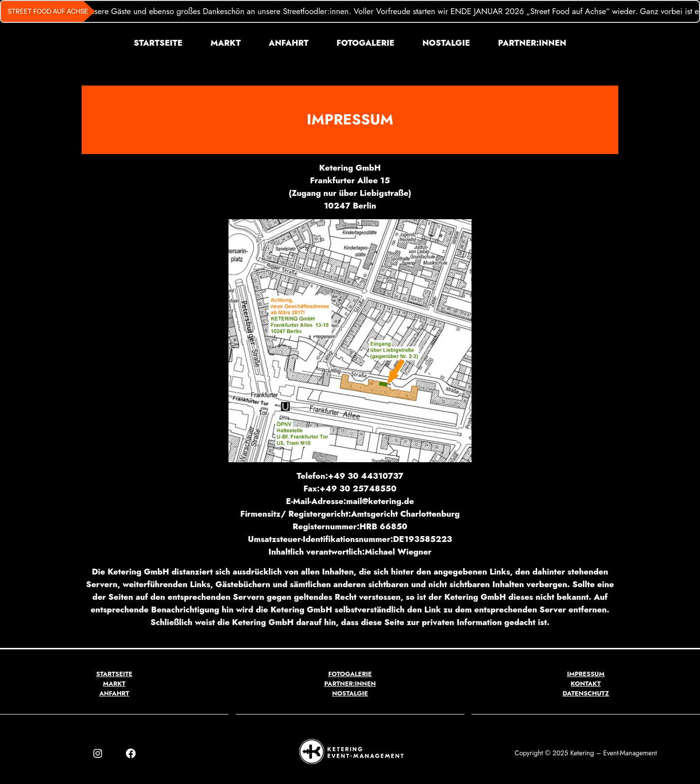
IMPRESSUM (586, 674)
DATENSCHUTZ (586, 693)
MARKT (114, 684)
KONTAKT (586, 684)
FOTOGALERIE (350, 674)
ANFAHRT (114, 693)
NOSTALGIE (350, 693)
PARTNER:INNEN (350, 684)
